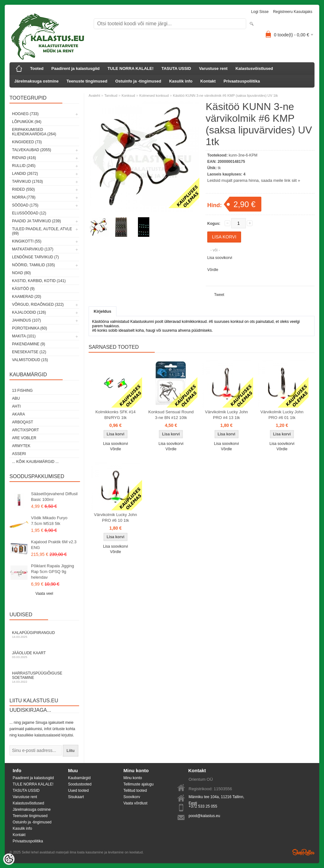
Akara (19, 414)
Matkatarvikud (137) (33, 249)
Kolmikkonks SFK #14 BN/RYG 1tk (115, 415)
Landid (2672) (25, 174)
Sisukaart (76, 797)
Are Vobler (24, 438)
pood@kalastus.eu (204, 816)
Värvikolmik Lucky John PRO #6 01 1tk (282, 415)
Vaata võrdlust (135, 803)
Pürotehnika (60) (30, 328)
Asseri (19, 454)
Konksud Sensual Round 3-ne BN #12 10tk (171, 415)
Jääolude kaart (44, 655)
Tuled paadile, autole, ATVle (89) (42, 231)
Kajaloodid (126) (29, 312)
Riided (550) (23, 189)
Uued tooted (78, 791)
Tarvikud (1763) (28, 182)
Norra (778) (24, 197)
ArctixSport (25, 430)
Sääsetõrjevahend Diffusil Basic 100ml (54, 497)
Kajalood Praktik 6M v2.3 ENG (54, 545)
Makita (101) (24, 336)
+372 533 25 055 (203, 806)
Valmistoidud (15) (30, 360)
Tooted (37, 68)
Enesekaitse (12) (29, 352)
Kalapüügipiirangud (44, 634)
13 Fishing (22, 391)
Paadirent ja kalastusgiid (75, 68)
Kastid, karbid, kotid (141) (39, 281)
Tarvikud (111, 95)
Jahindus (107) (26, 320)
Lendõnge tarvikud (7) (35, 257)
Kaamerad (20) (27, 297)
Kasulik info (181, 81)
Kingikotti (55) (27, 241)
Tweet (219, 295)
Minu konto (133, 778)
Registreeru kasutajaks (293, 12)
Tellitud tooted (135, 791)
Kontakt (208, 81)
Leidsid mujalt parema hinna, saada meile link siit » (254, 180)
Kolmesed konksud (154, 95)
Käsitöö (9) (23, 289)
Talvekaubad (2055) (32, 150)
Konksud (128, 95)
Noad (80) (21, 273)
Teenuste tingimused (87, 81)
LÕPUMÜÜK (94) (27, 122)
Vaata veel (44, 594)
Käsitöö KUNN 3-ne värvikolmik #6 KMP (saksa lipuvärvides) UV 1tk (226, 95)
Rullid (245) (24, 166)
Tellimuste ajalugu (138, 784)
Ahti (16, 406)
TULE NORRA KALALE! (131, 68)
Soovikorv (132, 797)
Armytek (21, 446)
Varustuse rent (213, 68)
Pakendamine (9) (28, 344)
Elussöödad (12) (29, 213)
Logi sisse (260, 12)
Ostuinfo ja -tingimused (138, 81)
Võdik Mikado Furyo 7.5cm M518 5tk (49, 521)
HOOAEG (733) (25, 114)
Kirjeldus (103, 311)
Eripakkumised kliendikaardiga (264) (34, 132)
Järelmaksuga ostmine (36, 81)
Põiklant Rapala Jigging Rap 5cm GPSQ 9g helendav (53, 572)
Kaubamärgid (79, 778)
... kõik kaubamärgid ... (35, 462)
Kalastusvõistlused (254, 68)
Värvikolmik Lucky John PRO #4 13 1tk (227, 415)
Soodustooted (80, 784)
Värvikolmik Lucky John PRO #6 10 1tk (115, 517)
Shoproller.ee (303, 852)
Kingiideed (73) (27, 142)
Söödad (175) (25, 205)
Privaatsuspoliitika (242, 81)
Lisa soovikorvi (220, 258)
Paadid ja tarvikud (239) (37, 221)
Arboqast (23, 422)
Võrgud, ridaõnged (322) (38, 305)
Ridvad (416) (24, 158)
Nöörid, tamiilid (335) (34, 265)
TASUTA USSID (176, 68)
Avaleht (94, 95)
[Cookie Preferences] (9, 859)
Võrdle (213, 270)
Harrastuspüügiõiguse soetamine (44, 677)
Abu (16, 398)
